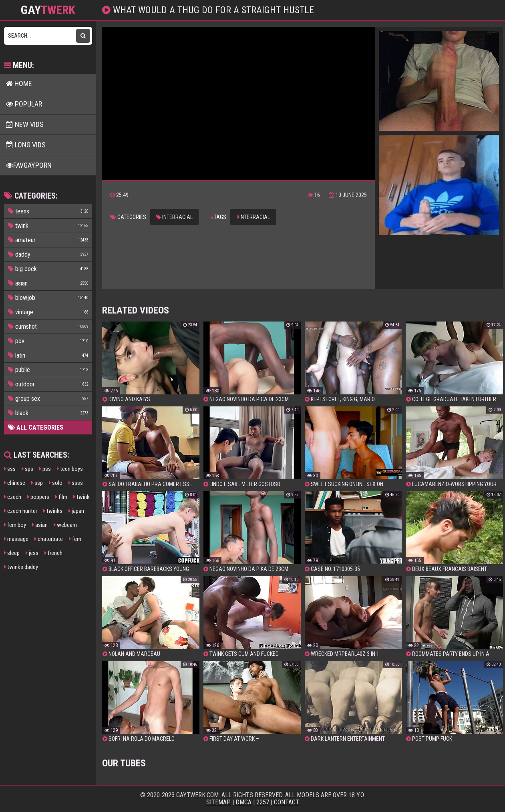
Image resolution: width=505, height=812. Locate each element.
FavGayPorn (29, 165)
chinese (15, 483)
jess (32, 553)
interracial (174, 217)
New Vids (25, 124)
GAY (48, 10)
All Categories (36, 427)
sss (10, 469)
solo (56, 483)
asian (40, 525)
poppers (38, 497)
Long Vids (26, 145)
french (53, 553)
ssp (37, 483)
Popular (24, 104)
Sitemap (218, 802)
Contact (287, 802)
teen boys (70, 469)
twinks (53, 511)
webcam (65, 525)
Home (19, 83)
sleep (12, 553)
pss (45, 469)
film (61, 497)
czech (13, 497)
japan (76, 511)
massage (16, 539)
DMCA (243, 802)
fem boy (15, 525)
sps (27, 469)
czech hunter (21, 511)
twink (81, 497)
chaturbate (49, 539)
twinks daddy (21, 567)
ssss (76, 483)
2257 (263, 802)
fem (75, 539)
